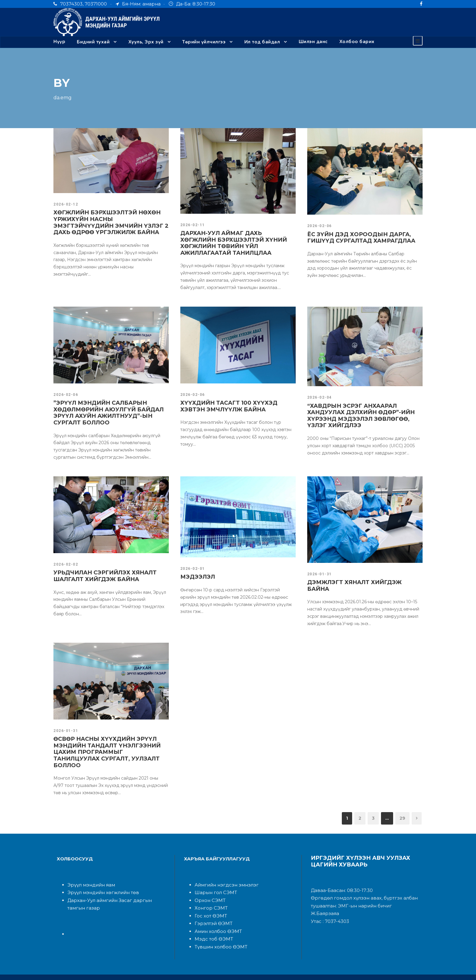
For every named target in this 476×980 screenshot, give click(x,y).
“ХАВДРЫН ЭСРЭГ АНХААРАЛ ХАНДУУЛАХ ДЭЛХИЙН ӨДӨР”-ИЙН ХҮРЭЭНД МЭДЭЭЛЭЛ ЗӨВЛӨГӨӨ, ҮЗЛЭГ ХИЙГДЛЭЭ (364, 415)
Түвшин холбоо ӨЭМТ (218, 933)
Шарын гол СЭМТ (213, 879)
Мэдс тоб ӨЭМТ (212, 926)
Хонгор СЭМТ (209, 895)
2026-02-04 (319, 397)
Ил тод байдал (262, 42)
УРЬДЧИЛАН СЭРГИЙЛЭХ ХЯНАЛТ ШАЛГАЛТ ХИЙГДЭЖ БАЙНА (100, 576)
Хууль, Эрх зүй (146, 42)
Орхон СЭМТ (208, 887)
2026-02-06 (319, 226)
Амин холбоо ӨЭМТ (216, 918)
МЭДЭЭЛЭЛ (196, 577)
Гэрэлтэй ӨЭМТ (212, 910)
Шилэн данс (313, 42)
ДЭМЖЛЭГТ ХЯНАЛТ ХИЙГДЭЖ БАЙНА (360, 582)
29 (403, 805)
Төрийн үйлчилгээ (204, 42)
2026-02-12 (65, 204)
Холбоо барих (355, 42)
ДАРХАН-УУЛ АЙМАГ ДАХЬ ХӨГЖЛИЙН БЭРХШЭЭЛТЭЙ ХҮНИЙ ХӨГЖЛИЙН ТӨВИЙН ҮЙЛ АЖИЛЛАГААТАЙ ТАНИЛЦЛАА (234, 243)
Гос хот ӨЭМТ (209, 902)
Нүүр (59, 42)
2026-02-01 (192, 568)
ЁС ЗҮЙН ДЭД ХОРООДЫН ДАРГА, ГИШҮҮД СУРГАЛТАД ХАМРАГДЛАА (356, 237)
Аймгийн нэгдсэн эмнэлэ (221, 871)
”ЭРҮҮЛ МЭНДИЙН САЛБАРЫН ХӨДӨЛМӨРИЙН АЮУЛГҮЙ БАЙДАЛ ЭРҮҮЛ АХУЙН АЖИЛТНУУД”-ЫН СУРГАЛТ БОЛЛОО (111, 412)
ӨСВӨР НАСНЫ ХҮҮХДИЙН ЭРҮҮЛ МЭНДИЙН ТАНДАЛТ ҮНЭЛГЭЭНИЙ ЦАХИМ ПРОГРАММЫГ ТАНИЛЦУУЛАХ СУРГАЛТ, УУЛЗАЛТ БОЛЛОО (105, 742)
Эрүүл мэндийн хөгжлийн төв (99, 879)
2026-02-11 (192, 225)
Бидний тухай (93, 42)
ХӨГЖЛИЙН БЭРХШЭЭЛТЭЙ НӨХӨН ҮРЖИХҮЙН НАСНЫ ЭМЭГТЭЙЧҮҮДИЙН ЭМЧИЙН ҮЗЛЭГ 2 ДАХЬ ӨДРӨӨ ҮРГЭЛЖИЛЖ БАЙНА (108, 222)
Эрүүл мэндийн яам (88, 871)
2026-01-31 (319, 574)
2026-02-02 (65, 564)
